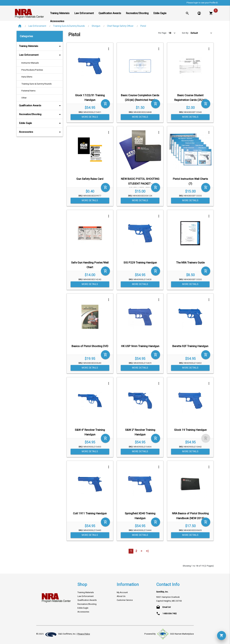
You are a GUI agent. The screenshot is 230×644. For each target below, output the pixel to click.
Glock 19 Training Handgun (190, 430)
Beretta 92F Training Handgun (190, 346)
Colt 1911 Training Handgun (90, 513)
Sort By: (185, 33)
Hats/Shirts (27, 77)
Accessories (40, 132)
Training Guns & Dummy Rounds (69, 26)
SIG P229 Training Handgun (140, 263)
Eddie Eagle (40, 123)
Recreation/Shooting (40, 114)
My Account (122, 592)
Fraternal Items (28, 91)
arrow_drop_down (56, 46)
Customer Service (125, 600)
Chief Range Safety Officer (120, 26)
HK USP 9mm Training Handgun (140, 346)
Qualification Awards (40, 106)
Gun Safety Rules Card (90, 179)
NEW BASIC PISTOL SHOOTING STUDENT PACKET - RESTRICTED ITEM (140, 184)
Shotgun (96, 26)
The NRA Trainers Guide (190, 263)
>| (147, 551)
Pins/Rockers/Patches (32, 70)
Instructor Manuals (30, 63)
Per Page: (162, 33)
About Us (121, 596)
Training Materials (40, 46)
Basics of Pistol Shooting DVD (90, 346)
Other (24, 98)
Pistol (143, 26)
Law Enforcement (37, 26)
